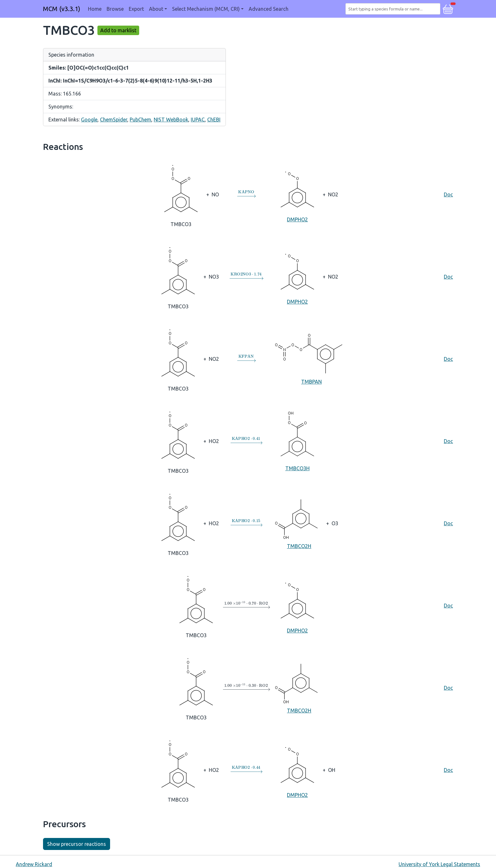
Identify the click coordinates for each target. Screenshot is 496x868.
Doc (448, 194)
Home (95, 9)
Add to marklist (118, 30)
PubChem (140, 120)
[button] (448, 8)
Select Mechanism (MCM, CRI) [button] (206, 9)
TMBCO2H (299, 523)
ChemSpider (114, 120)
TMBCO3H (297, 441)
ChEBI (214, 120)
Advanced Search (269, 9)
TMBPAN (311, 358)
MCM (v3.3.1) (62, 9)
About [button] (156, 9)
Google (89, 120)
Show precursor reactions (77, 844)
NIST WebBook (171, 120)
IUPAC (198, 120)
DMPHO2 (297, 194)
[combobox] (394, 9)
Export (136, 9)
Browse (115, 9)
